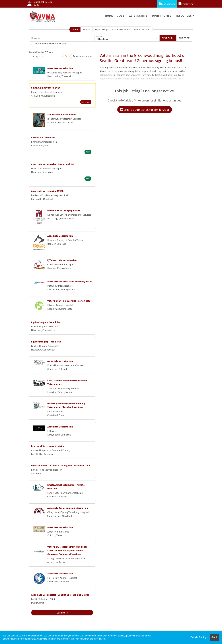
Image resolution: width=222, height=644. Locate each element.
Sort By (35, 56)
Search (75, 29)
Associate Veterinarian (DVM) (47, 191)
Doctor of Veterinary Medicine (48, 446)
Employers (186, 4)
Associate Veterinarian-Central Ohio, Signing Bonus (60, 595)
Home (109, 16)
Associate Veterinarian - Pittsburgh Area (70, 281)
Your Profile (161, 16)
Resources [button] (184, 16)
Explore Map (101, 29)
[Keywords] (62, 38)
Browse (86, 29)
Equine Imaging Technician (46, 342)
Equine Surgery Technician (46, 322)
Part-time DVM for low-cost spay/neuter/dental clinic (61, 465)
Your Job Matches (121, 29)
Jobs (121, 16)
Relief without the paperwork (64, 210)
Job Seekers (167, 4)
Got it (214, 637)
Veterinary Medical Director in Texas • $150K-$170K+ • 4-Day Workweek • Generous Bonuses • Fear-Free (68, 550)
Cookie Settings (199, 637)
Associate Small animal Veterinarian (68, 508)
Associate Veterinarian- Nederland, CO (53, 164)
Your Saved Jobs (142, 29)
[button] (184, 38)
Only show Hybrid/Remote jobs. (50, 43)
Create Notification (83, 56)
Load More (62, 613)
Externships (138, 16)
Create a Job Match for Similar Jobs (145, 110)
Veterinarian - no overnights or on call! (69, 301)
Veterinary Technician (43, 137)
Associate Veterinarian (60, 68)
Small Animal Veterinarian (46, 88)
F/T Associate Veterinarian (62, 260)
